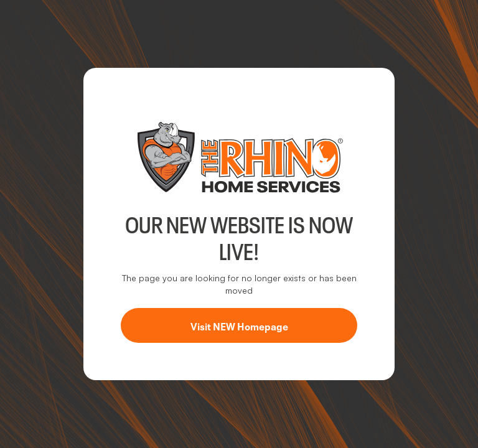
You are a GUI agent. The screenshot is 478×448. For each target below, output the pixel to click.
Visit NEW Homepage (239, 325)
